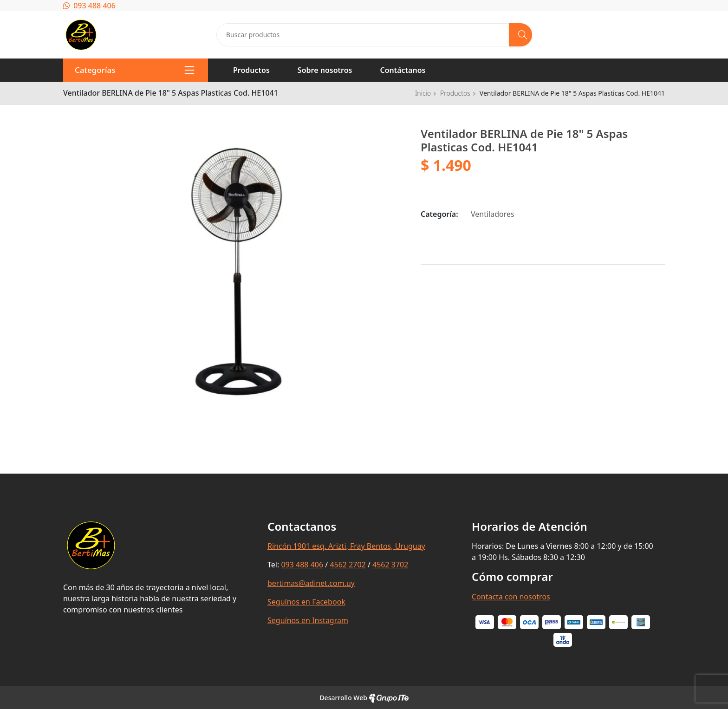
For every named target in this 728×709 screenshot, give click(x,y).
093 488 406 (89, 6)
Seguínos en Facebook (306, 602)
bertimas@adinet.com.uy (311, 583)
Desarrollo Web (364, 698)
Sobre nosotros (325, 70)
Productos (251, 70)
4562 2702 (348, 565)
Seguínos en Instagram (308, 620)
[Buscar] (520, 35)
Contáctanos (403, 70)
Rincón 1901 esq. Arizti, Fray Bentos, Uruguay (346, 546)
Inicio (423, 93)
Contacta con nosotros (511, 597)
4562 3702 (390, 565)
